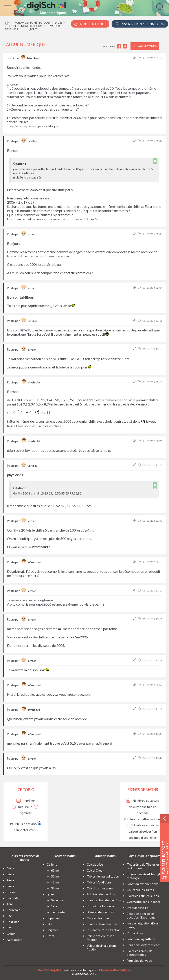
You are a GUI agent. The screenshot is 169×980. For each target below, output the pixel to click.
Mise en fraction (98, 918)
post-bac (13, 922)
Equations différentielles (144, 945)
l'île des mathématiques (115, 970)
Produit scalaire (137, 908)
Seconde (11, 26)
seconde (13, 898)
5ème (10, 874)
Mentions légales (49, 970)
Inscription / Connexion (140, 24)
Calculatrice (95, 864)
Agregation (14, 940)
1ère (10, 904)
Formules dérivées (139, 960)
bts (9, 928)
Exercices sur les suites (143, 896)
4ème (10, 880)
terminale (13, 910)
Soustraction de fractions (104, 900)
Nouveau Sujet (90, 24)
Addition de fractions (101, 894)
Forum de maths (64, 856)
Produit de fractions (100, 906)
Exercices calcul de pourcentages (140, 953)
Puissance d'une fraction (104, 930)
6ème (10, 868)
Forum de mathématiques (33, 23)
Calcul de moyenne (100, 888)
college (52, 864)
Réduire (20, 807)
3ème (10, 886)
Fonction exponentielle (143, 884)
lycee (51, 894)
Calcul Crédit (96, 870)
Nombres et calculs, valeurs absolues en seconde (143, 807)
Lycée (59, 23)
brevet (11, 892)
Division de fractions (101, 912)
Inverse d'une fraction (102, 924)
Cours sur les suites (140, 890)
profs (50, 936)
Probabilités (135, 933)
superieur (53, 918)
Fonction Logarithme (141, 939)
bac (9, 916)
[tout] (33, 29)
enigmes (52, 930)
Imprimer (26, 801)
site (49, 924)
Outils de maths (105, 856)
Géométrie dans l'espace (144, 902)
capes (11, 934)
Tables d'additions (99, 882)
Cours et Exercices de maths (25, 858)
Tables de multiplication (103, 876)
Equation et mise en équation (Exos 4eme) (142, 915)
